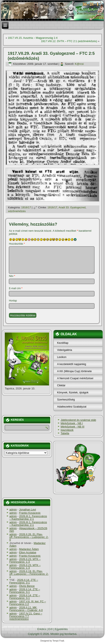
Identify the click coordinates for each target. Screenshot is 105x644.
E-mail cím (16, 288)
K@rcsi (79, 64)
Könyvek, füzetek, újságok (73, 392)
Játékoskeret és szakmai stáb (78, 420)
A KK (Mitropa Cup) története (74, 371)
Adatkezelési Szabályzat (72, 407)
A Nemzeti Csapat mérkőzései (75, 378)
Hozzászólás (17, 244)
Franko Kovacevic (30, 513)
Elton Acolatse (28, 552)
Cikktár (61, 385)
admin (13, 510)
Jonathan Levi (28, 510)
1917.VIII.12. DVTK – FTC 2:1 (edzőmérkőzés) (69, 41)
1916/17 (26, 207)
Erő (51, 629)
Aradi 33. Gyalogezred (72, 207)
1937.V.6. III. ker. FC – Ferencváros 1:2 (28, 603)
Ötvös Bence (27, 586)
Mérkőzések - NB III (72, 427)
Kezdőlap (63, 343)
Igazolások (67, 430)
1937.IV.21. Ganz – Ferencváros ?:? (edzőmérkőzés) (26, 616)
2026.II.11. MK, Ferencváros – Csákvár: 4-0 (26, 609)
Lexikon (62, 357)
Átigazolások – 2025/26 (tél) (28, 530)
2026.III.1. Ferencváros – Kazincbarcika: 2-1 (28, 518)
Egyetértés (61, 629)
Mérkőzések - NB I (72, 423)
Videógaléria (64, 350)
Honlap (13, 301)
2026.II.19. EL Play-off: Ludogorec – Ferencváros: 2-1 (29, 574)
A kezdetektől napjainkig (71, 364)
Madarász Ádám (29, 549)
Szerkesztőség (66, 400)
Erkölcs (42, 629)
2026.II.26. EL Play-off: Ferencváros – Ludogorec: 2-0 (29, 537)
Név (12, 276)
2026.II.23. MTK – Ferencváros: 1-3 (25, 560)
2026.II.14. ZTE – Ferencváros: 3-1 (24, 581)
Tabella (65, 433)
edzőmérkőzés (17, 211)
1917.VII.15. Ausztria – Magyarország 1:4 (33, 38)
